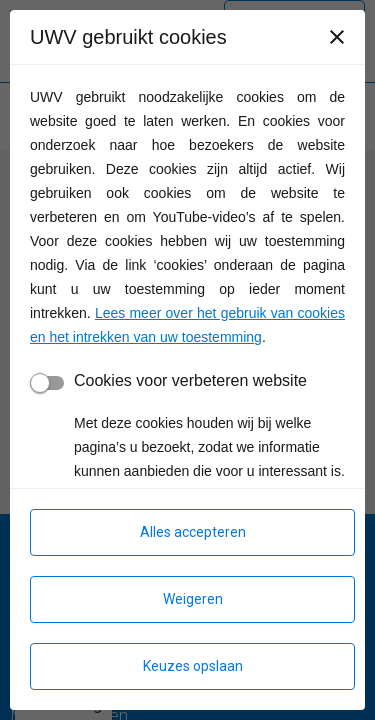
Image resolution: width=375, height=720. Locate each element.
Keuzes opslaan (193, 666)
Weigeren (193, 599)
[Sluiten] (337, 37)
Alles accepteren (193, 532)
